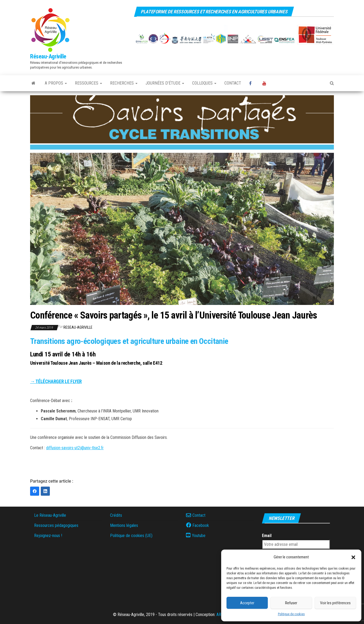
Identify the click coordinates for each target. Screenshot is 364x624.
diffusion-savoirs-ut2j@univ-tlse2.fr (75, 448)
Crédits (116, 515)
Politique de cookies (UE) (131, 536)
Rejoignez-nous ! (48, 536)
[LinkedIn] (45, 491)
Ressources (88, 83)
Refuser (291, 603)
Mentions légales (124, 525)
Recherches (124, 83)
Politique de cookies (291, 614)
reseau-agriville (78, 327)
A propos (56, 83)
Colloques (204, 83)
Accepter (247, 603)
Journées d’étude (165, 83)
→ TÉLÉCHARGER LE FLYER (56, 381)
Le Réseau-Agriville (50, 515)
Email (267, 536)
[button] (353, 557)
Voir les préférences (335, 603)
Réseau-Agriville (48, 56)
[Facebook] (35, 491)
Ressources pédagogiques (56, 525)
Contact (233, 83)
